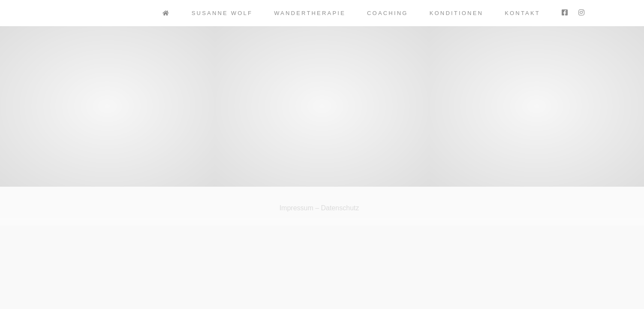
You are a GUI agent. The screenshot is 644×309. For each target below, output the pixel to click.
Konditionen (456, 13)
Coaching (388, 13)
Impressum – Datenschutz (319, 208)
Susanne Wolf (222, 13)
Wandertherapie (310, 13)
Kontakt (522, 13)
